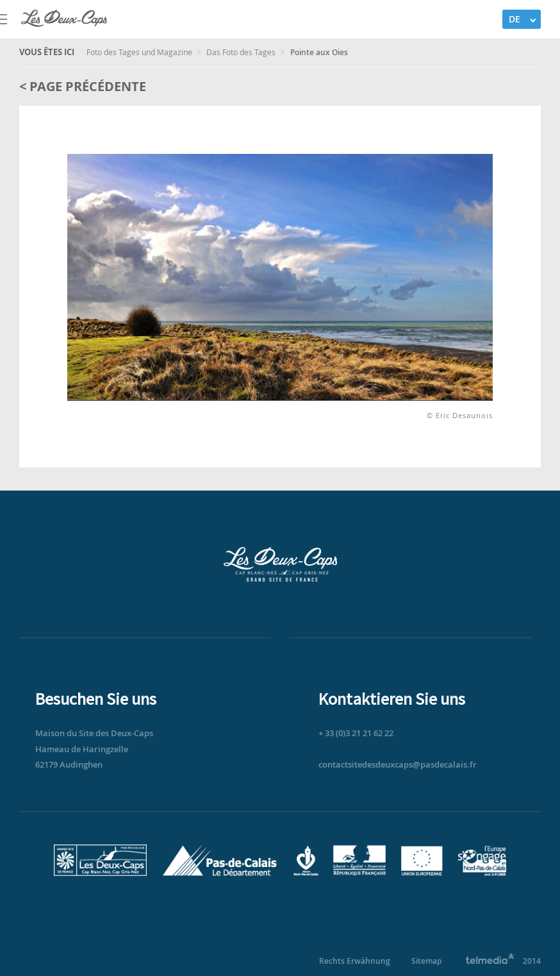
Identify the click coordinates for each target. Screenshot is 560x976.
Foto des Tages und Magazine (140, 52)
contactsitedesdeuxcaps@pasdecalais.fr (398, 764)
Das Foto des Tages (242, 52)
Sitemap (426, 961)
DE (515, 19)
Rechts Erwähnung (355, 961)
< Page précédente (83, 86)
